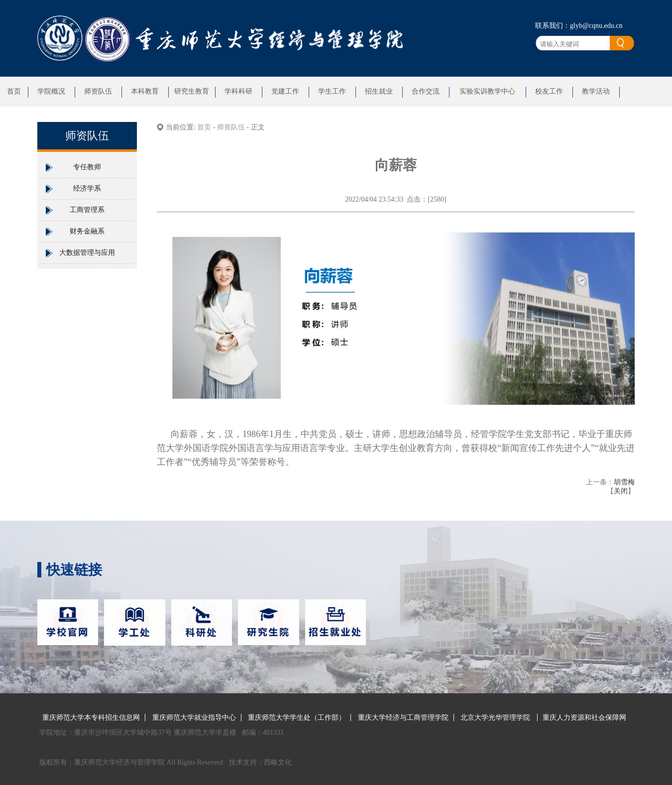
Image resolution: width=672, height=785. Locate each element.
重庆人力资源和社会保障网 (584, 718)
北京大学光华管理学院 (496, 718)
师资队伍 (98, 91)
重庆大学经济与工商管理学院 (403, 718)
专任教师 (87, 167)
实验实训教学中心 (487, 91)
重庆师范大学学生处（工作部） (297, 718)
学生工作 (332, 91)
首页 (14, 91)
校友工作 (549, 91)
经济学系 (87, 188)
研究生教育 (192, 91)
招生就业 (379, 91)
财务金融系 (87, 231)
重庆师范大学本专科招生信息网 (91, 718)
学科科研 (238, 91)
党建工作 (285, 91)
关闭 (621, 491)
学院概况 (51, 91)
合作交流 (426, 91)
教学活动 (596, 91)
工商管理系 (87, 210)
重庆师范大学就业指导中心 (194, 718)
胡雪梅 (624, 482)
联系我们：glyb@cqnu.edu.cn (579, 26)
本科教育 (145, 91)
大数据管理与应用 (87, 253)
